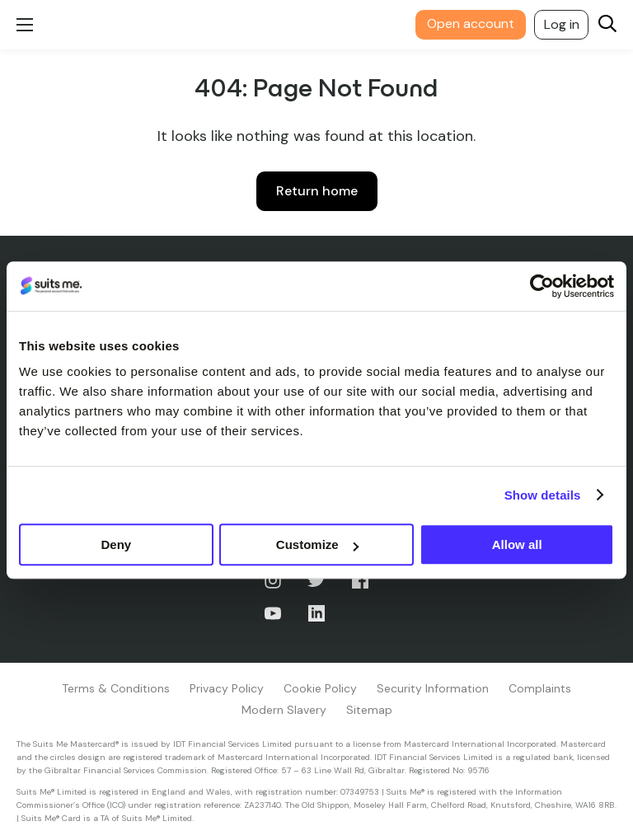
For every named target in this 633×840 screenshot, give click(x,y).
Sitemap (369, 710)
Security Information (433, 688)
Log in (562, 24)
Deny (116, 544)
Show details (543, 495)
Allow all (517, 544)
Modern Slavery (284, 710)
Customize (317, 544)
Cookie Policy (320, 688)
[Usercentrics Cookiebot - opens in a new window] (542, 286)
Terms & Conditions (116, 688)
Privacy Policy (227, 688)
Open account (471, 23)
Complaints (540, 688)
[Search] (607, 25)
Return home (317, 191)
